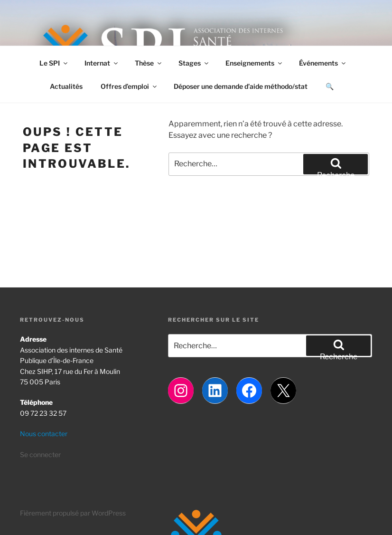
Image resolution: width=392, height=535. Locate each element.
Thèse (149, 63)
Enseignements (254, 63)
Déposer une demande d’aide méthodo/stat (241, 86)
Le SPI (54, 63)
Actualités (66, 86)
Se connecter (40, 454)
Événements (323, 63)
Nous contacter (44, 434)
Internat (102, 63)
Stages (194, 63)
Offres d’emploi (129, 86)
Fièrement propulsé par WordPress (73, 513)
